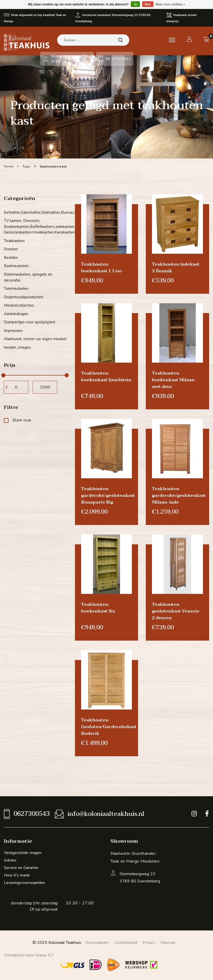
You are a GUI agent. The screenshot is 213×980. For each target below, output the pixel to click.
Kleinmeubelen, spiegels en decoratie (28, 277)
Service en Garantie (21, 868)
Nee (148, 4)
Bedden (11, 258)
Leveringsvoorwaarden (24, 883)
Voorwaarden (97, 943)
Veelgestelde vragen (23, 853)
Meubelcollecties (19, 305)
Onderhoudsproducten (24, 297)
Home (9, 166)
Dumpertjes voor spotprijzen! (29, 322)
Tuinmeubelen (16, 289)
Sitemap (168, 943)
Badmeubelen (16, 266)
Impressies (13, 330)
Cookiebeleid (126, 943)
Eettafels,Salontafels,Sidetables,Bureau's (36, 212)
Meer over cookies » (170, 4)
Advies (10, 860)
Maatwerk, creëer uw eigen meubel (35, 339)
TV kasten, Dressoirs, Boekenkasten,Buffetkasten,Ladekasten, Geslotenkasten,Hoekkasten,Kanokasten (36, 226)
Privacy (149, 943)
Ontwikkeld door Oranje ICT (29, 955)
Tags (26, 166)
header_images (17, 347)
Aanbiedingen (16, 314)
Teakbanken (14, 241)
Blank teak (18, 420)
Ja (135, 4)
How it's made (17, 875)
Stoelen (11, 249)
